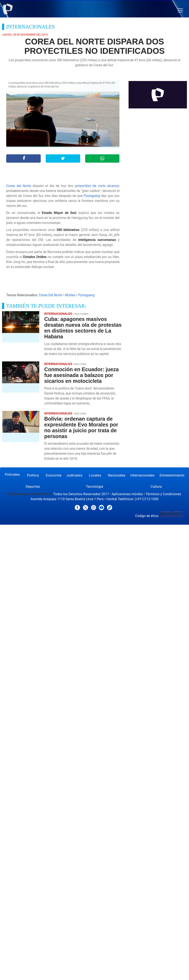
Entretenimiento (172, 475)
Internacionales (142, 475)
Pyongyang (92, 196)
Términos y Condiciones (163, 494)
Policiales (12, 474)
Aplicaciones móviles (127, 494)
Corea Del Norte (50, 295)
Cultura (156, 486)
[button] (180, 10)
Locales (95, 475)
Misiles (70, 295)
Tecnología (94, 486)
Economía (54, 475)
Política (33, 475)
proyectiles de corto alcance (97, 186)
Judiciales (74, 475)
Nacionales (117, 475)
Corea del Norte (19, 186)
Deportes (33, 486)
